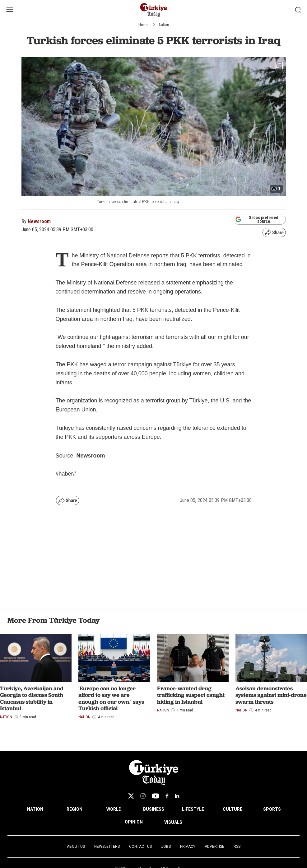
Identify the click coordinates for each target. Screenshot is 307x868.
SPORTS (272, 809)
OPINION (134, 822)
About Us (76, 847)
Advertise (214, 847)
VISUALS (173, 822)
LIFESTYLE (193, 809)
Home (143, 25)
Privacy (188, 847)
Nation (164, 25)
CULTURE (233, 809)
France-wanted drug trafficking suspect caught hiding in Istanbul (191, 695)
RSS (237, 847)
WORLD (114, 809)
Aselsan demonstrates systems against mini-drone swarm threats (271, 695)
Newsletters (107, 847)
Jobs (166, 847)
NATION (35, 809)
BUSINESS (154, 809)
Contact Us (140, 847)
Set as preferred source (257, 219)
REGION (74, 809)
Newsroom (39, 221)
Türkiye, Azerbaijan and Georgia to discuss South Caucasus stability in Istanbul (32, 698)
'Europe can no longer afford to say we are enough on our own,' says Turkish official (111, 698)
